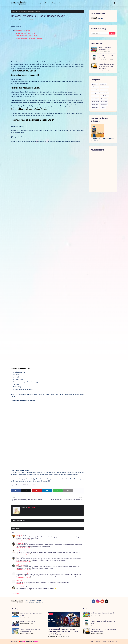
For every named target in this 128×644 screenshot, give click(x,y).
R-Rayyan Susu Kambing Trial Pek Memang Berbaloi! (30, 630)
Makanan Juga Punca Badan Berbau (26, 36)
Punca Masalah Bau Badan (22, 30)
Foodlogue (94, 93)
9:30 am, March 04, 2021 (23, 590)
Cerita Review (95, 87)
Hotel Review (95, 96)
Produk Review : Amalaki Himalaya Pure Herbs (106, 57)
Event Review (95, 90)
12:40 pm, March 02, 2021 (24, 540)
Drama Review (104, 87)
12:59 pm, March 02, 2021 (23, 548)
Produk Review (95, 102)
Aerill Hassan (20, 565)
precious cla (20, 543)
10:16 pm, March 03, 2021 (23, 584)
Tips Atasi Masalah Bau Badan (23, 485)
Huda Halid (15, 20)
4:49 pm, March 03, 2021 (23, 570)
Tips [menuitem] (60, 3)
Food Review (104, 90)
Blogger (36, 642)
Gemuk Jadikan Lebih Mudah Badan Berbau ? (29, 38)
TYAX (34, 485)
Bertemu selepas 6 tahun (27, 621)
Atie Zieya (19, 551)
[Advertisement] (103, 171)
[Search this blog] (100, 33)
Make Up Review (104, 96)
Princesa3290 (20, 587)
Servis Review (104, 105)
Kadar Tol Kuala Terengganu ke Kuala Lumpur (31, 614)
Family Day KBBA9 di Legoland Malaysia (105, 49)
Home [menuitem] (31, 3)
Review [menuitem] (45, 3)
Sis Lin (18, 557)
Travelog (98, 642)
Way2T (24, 642)
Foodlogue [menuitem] (53, 3)
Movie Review (95, 99)
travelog (103, 108)
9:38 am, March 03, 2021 (23, 562)
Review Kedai (95, 105)
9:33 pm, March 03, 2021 (23, 577)
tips (17, 11)
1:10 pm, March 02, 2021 (23, 554)
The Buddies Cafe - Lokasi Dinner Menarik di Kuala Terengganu (106, 66)
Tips (116, 642)
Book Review (103, 84)
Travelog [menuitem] (38, 3)
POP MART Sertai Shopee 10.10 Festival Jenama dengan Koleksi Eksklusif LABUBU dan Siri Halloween (63, 632)
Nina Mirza (19, 581)
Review (104, 642)
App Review (95, 84)
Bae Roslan (20, 535)
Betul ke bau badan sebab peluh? (26, 33)
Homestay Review (104, 93)
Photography (104, 99)
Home (13, 11)
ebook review (95, 108)
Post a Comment (17, 593)
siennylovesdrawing (22, 573)
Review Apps (104, 102)
